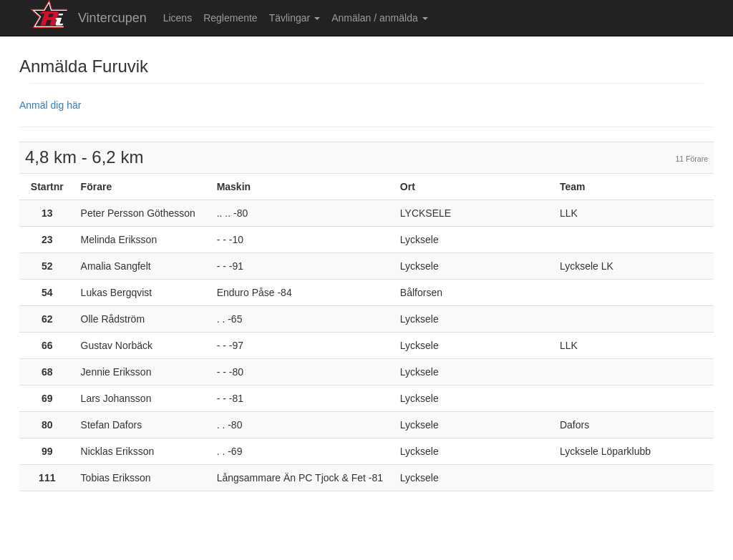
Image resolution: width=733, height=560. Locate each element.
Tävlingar (295, 18)
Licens (178, 18)
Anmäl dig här (50, 105)
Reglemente (230, 18)
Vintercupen (112, 18)
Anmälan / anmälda (380, 18)
